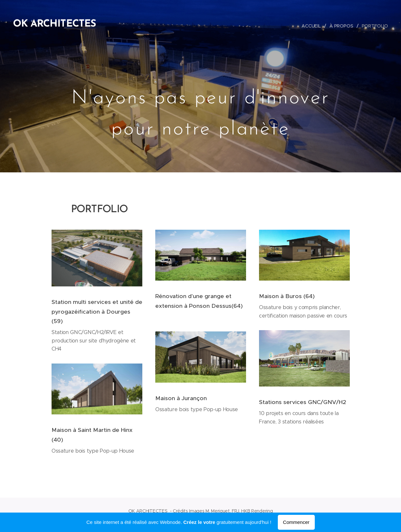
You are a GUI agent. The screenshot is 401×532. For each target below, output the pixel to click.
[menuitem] (312, 26)
